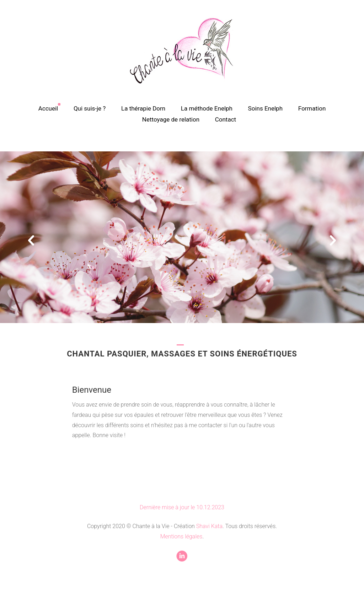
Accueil (48, 108)
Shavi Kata (209, 526)
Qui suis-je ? (90, 108)
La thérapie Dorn (143, 108)
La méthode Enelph (207, 108)
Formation (312, 108)
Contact (226, 119)
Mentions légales (181, 536)
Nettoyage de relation (171, 119)
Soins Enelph (265, 108)
